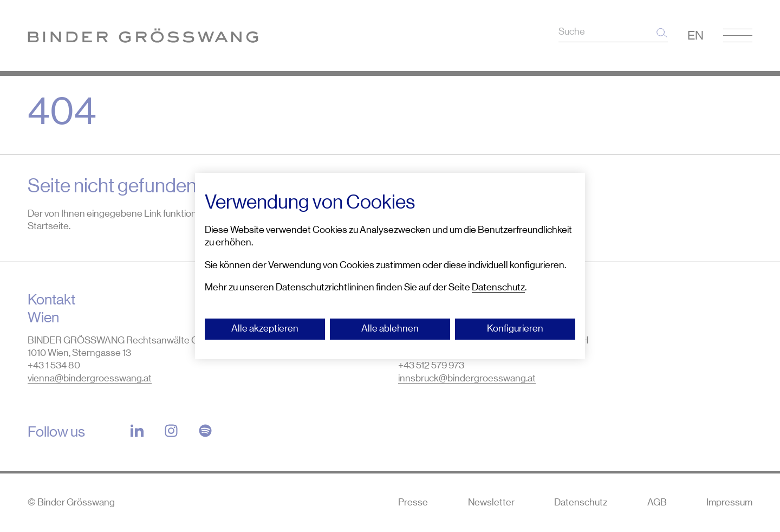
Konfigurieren (515, 328)
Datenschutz (498, 287)
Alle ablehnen (390, 328)
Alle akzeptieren (265, 328)
